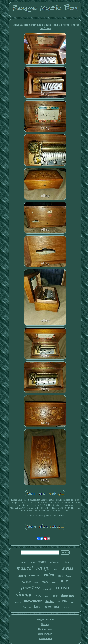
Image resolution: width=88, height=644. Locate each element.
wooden (27, 582)
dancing (68, 595)
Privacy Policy (45, 634)
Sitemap (45, 624)
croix (56, 569)
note (64, 581)
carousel (35, 575)
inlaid (54, 583)
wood (62, 601)
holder (69, 576)
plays (73, 602)
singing (50, 602)
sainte (36, 583)
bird (39, 596)
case (60, 576)
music (63, 587)
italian (18, 602)
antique (66, 562)
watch (42, 562)
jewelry (30, 588)
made (45, 582)
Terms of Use (45, 639)
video (49, 574)
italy (66, 607)
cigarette (48, 589)
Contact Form (45, 629)
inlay (32, 562)
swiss (68, 568)
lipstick (22, 576)
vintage (24, 594)
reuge (43, 568)
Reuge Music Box (45, 620)
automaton (55, 562)
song (46, 596)
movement (33, 601)
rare (55, 595)
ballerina (52, 607)
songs (24, 562)
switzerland (31, 607)
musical (25, 568)
